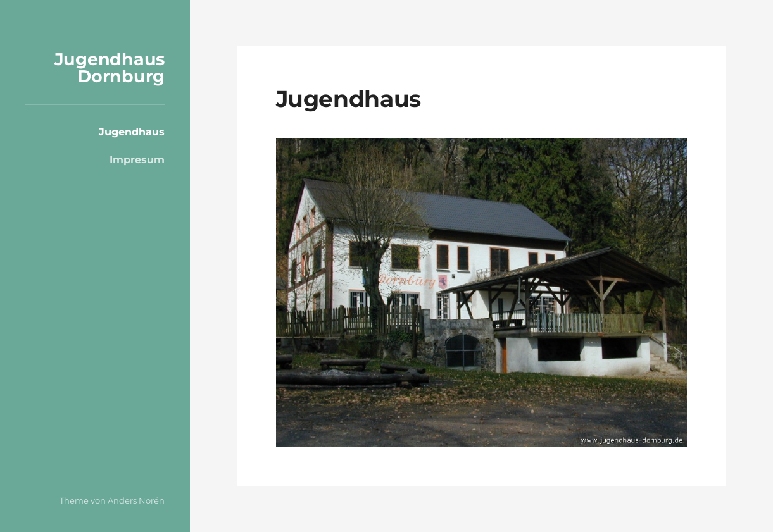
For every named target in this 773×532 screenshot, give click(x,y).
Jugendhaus (132, 132)
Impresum (137, 159)
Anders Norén (136, 500)
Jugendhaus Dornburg (110, 68)
